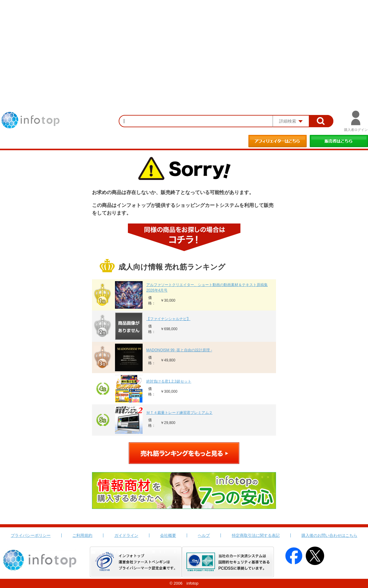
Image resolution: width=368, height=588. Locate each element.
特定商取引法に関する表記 (256, 535)
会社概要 (168, 535)
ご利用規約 (82, 535)
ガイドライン (126, 535)
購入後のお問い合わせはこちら (329, 535)
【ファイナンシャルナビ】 (168, 319)
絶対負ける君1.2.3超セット (169, 381)
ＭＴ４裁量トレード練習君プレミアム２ (179, 413)
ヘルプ (204, 535)
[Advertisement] (184, 46)
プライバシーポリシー (31, 535)
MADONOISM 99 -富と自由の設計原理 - (179, 350)
